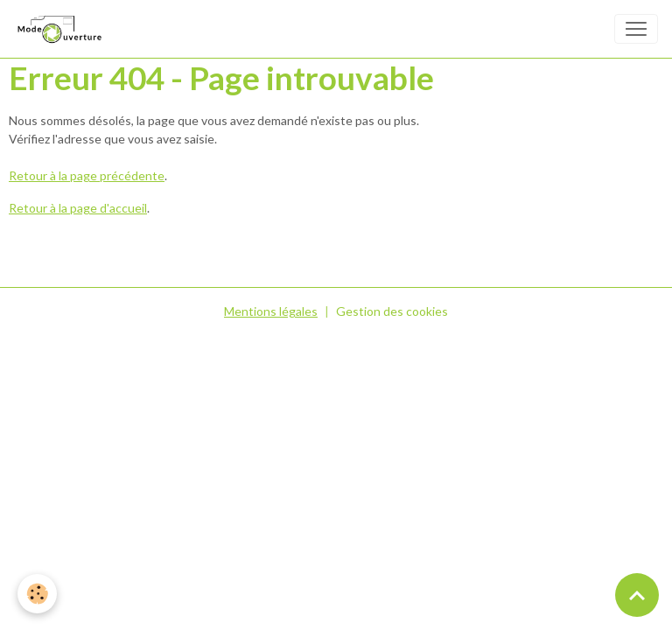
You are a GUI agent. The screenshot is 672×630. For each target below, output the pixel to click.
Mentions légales (271, 311)
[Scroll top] (637, 595)
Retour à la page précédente (87, 175)
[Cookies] (37, 594)
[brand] (62, 29)
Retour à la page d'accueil (78, 208)
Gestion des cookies (392, 311)
